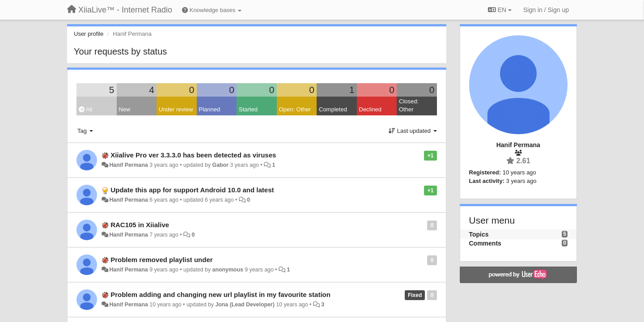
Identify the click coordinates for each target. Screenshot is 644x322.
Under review (176, 109)
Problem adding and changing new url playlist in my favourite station (220, 294)
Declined (371, 109)
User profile (89, 34)
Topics (479, 234)
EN (500, 10)
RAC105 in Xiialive (140, 225)
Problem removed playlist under (161, 260)
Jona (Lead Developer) (245, 305)
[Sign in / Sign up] (546, 10)
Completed (333, 109)
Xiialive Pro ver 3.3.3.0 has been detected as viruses (193, 155)
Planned (210, 109)
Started (248, 109)
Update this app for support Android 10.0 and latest (192, 190)
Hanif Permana (128, 165)
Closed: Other (409, 106)
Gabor (220, 165)
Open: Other (295, 109)
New (125, 109)
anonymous (228, 270)
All (85, 109)
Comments (485, 243)
